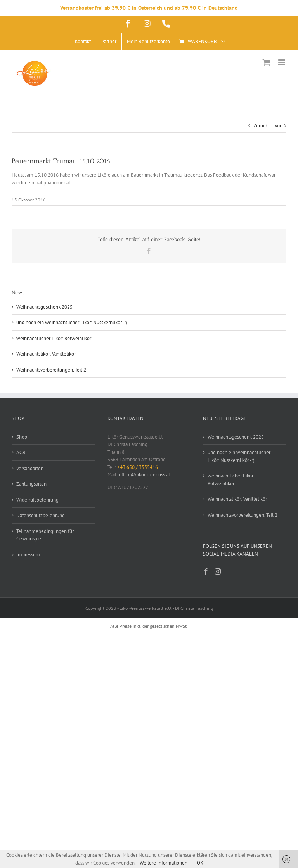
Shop (22, 437)
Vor (278, 126)
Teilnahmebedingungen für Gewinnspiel (45, 535)
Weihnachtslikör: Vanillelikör (46, 354)
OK (200, 863)
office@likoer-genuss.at (144, 475)
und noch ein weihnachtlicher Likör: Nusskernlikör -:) (72, 322)
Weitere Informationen (164, 863)
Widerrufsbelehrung (37, 500)
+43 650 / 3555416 (138, 467)
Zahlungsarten (31, 484)
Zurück (261, 126)
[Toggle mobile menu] (282, 62)
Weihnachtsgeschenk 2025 (44, 307)
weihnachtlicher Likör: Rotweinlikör (54, 338)
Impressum (28, 555)
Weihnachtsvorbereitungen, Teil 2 (51, 370)
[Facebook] (206, 571)
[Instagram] (218, 571)
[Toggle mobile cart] (267, 62)
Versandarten (30, 468)
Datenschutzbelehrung (41, 515)
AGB (21, 452)
